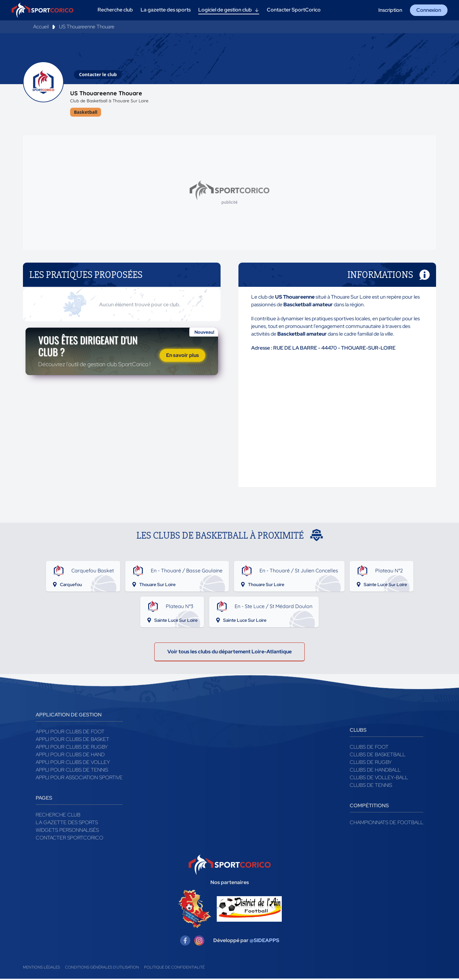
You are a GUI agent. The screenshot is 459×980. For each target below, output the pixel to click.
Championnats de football (386, 824)
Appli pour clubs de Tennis (72, 771)
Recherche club (58, 816)
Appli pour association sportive (79, 779)
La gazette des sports (67, 824)
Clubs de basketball (378, 756)
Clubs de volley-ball (379, 779)
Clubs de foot (369, 748)
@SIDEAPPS (264, 942)
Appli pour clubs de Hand (70, 756)
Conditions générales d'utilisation (102, 969)
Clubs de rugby (371, 763)
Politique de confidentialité (174, 969)
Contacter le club (98, 74)
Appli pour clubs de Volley (73, 763)
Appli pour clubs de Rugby (72, 748)
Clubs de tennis (371, 786)
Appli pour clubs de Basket (73, 740)
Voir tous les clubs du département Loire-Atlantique (229, 653)
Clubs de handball (375, 771)
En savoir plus (182, 357)
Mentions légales (41, 969)
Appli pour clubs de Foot (70, 733)
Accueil (41, 27)
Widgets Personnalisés (67, 831)
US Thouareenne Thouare (87, 27)
